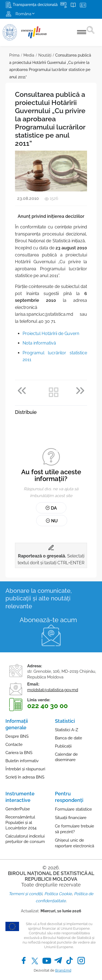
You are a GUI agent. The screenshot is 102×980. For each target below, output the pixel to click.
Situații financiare (71, 818)
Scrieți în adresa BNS (25, 777)
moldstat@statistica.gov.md (53, 690)
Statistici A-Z (67, 730)
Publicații (63, 746)
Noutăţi (45, 55)
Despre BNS (17, 736)
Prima (14, 55)
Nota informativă (39, 343)
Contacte (14, 745)
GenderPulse (18, 809)
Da (51, 508)
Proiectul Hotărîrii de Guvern (51, 334)
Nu (52, 521)
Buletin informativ (22, 761)
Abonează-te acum (48, 620)
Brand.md (63, 970)
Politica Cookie (58, 894)
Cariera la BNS (19, 753)
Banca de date (69, 738)
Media (29, 55)
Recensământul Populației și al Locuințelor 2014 (21, 823)
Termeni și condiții (25, 894)
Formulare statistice (73, 809)
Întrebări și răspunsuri (25, 769)
